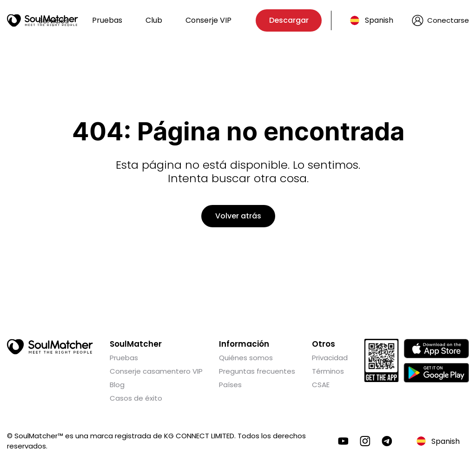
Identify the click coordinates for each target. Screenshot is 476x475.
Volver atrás (238, 216)
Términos (328, 371)
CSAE (321, 385)
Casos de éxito (136, 398)
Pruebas (107, 20)
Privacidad (330, 358)
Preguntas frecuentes (257, 371)
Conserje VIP (208, 20)
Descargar (289, 20)
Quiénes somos (246, 358)
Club (154, 20)
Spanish (379, 20)
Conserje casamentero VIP (156, 371)
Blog (117, 385)
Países (230, 385)
